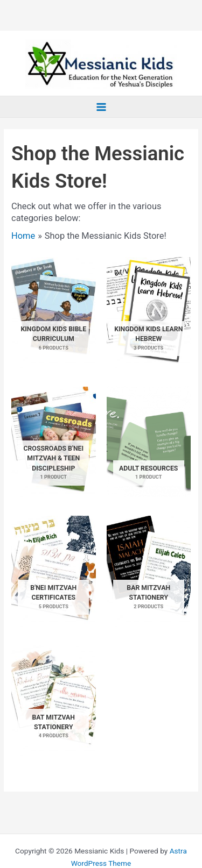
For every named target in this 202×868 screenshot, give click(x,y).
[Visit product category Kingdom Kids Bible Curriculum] (53, 312)
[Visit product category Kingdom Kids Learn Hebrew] (149, 312)
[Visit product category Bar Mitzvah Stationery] (149, 571)
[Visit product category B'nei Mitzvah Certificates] (53, 571)
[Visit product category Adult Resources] (149, 442)
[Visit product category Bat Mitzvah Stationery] (53, 701)
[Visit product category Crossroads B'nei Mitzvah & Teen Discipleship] (53, 442)
